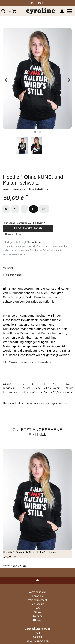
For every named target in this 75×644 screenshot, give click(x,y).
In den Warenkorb (28, 228)
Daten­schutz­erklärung (37, 629)
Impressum (37, 604)
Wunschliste (13, 234)
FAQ (37, 608)
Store (37, 612)
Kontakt (37, 637)
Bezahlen (37, 596)
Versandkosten (34, 242)
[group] (37, 500)
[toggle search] (3, 11)
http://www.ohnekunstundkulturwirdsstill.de (30, 362)
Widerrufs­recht (37, 600)
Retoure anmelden (37, 641)
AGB (37, 633)
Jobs (37, 620)
